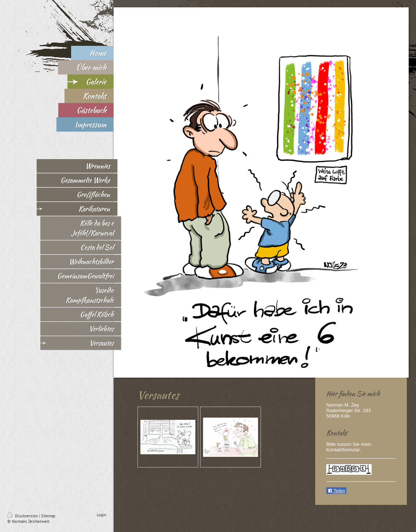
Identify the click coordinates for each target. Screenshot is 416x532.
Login (102, 515)
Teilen (336, 491)
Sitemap (48, 516)
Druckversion (23, 516)
